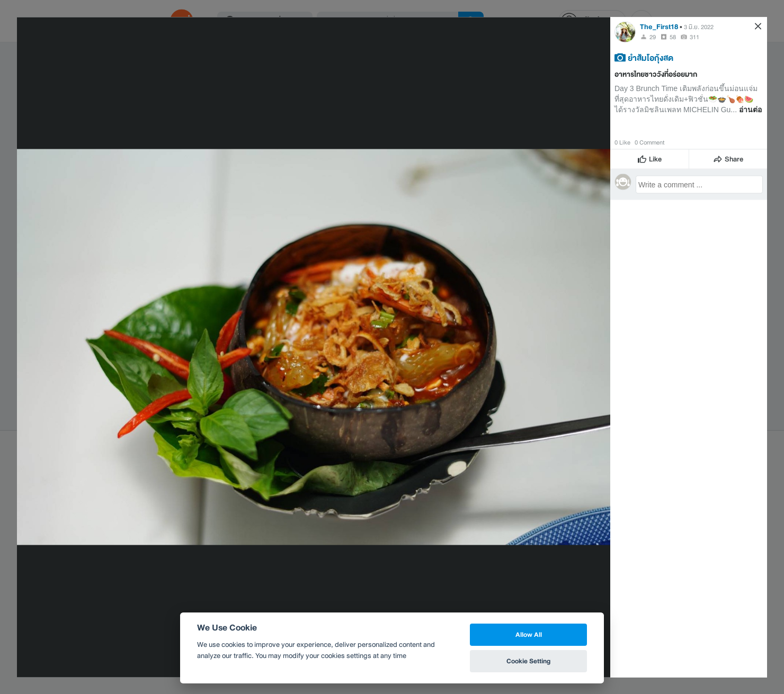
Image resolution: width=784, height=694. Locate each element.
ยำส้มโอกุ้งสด (651, 57)
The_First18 (659, 26)
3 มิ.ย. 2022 (699, 26)
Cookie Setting (528, 661)
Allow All (529, 634)
